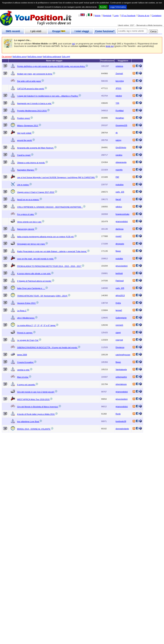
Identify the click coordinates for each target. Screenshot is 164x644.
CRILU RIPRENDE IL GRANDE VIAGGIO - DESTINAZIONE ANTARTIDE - (50, 207)
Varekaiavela (121, 369)
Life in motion (23, 185)
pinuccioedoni (121, 266)
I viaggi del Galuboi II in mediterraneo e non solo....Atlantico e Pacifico (48, 96)
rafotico (119, 207)
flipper (118, 251)
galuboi (119, 96)
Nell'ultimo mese (35, 57)
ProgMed (120, 111)
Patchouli (120, 281)
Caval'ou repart (24, 155)
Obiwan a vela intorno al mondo (31, 163)
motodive (120, 185)
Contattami (157, 16)
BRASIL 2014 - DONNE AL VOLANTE (34, 429)
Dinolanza (120, 347)
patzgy (118, 140)
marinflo (119, 170)
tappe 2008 (22, 355)
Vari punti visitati (24, 133)
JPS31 (118, 88)
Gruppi (59, 31)
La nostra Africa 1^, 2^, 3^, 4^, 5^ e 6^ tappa (36, 325)
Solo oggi (66, 57)
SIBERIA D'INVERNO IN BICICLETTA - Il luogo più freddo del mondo (47, 347)
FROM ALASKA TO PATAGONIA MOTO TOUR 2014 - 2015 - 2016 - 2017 (49, 266)
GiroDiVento (121, 147)
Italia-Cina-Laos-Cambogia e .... (31, 288)
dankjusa (119, 229)
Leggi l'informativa (118, 7)
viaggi (118, 333)
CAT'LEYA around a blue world (31, 89)
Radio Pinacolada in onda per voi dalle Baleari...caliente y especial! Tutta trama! (52, 251)
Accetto (103, 7)
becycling (120, 81)
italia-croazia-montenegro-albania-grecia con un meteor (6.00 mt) (46, 237)
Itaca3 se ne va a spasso (28, 200)
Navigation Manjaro (26, 170)
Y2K (117, 103)
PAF (117, 177)
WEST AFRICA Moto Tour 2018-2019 (34, 399)
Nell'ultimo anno (19, 57)
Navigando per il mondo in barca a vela (34, 103)
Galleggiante (121, 318)
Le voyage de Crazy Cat (28, 340)
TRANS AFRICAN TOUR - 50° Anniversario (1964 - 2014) (42, 296)
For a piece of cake (26, 214)
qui (73, 44)
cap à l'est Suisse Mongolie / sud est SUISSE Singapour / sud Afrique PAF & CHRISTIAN (56, 177)
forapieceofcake (122, 214)
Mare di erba (23, 377)
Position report (24, 118)
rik (117, 133)
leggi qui (110, 46)
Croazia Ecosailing (25, 362)
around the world (25, 140)
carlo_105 (120, 192)
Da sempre (7, 57)
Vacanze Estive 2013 (27, 303)
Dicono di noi (144, 16)
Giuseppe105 (121, 125)
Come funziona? (105, 31)
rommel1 (119, 325)
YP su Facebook (128, 16)
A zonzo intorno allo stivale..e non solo (34, 274)
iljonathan (120, 118)
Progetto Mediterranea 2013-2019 (32, 111)
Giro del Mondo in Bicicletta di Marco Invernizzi (38, 407)
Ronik (118, 414)
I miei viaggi (82, 31)
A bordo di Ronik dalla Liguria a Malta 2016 (36, 414)
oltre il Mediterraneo (26, 318)
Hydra (118, 303)
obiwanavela (121, 162)
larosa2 (119, 310)
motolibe (119, 259)
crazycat (119, 340)
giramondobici (122, 221)
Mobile (98, 16)
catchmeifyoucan (123, 355)
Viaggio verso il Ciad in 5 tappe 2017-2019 (36, 192)
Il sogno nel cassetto (26, 385)
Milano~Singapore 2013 (28, 126)
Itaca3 (118, 199)
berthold (119, 273)
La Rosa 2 (22, 311)
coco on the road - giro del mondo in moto (36, 259)
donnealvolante (122, 429)
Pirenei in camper (25, 333)
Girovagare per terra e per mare (31, 244)
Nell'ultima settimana (52, 57)
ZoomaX (119, 73)
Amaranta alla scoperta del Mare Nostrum (36, 148)
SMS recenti (13, 31)
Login (116, 16)
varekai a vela (23, 370)
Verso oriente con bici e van (29, 222)
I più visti (36, 31)
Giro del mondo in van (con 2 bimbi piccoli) (36, 392)
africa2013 (120, 295)
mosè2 (118, 236)
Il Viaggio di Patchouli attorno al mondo (34, 281)
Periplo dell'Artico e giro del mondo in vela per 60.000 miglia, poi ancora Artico (51, 66)
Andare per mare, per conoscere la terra (35, 74)
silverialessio (121, 384)
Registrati (107, 16)
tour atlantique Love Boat (28, 421)
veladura (119, 66)
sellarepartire (121, 377)
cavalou (119, 155)
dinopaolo (120, 244)
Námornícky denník (26, 229)
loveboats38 (121, 421)
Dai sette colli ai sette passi (29, 81)
